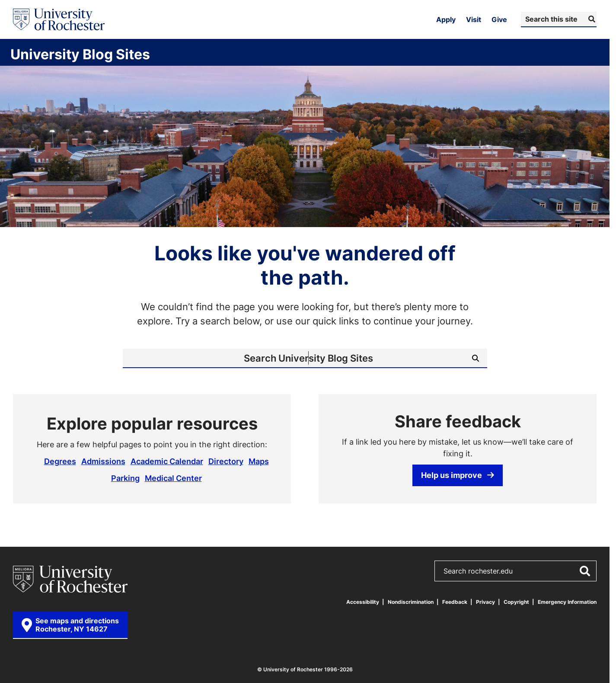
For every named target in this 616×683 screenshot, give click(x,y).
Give (499, 19)
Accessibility (363, 602)
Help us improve (458, 475)
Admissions (103, 461)
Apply (446, 19)
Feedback (455, 602)
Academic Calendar (167, 461)
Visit (474, 19)
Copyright (516, 602)
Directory (226, 461)
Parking (125, 478)
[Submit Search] (591, 19)
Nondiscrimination (411, 602)
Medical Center (173, 478)
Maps (259, 461)
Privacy (485, 602)
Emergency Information (567, 602)
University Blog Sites (80, 54)
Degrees (60, 461)
